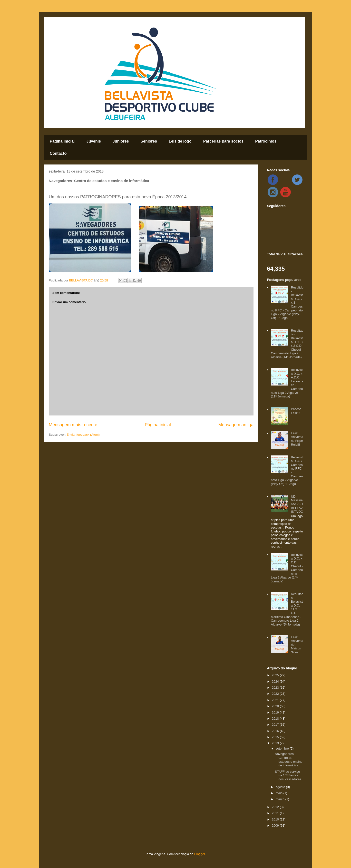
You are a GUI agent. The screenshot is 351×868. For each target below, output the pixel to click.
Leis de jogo (180, 141)
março (281, 799)
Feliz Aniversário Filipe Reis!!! (297, 439)
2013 (276, 743)
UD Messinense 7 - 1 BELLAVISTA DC (297, 504)
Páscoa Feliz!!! (296, 411)
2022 (276, 694)
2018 (276, 719)
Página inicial (62, 141)
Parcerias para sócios (223, 141)
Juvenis (94, 141)
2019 (276, 712)
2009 (276, 825)
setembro (283, 748)
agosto (281, 787)
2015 (276, 737)
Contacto (58, 153)
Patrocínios (266, 141)
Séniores (149, 141)
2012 (276, 807)
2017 (276, 725)
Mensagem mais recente (73, 425)
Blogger (200, 854)
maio (280, 793)
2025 (276, 675)
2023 (276, 688)
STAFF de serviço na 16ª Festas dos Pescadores (288, 775)
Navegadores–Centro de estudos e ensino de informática (288, 760)
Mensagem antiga (236, 425)
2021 (276, 700)
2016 (276, 731)
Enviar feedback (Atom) (83, 435)
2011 (276, 813)
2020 (276, 706)
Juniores (121, 141)
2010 (276, 819)
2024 (276, 681)
